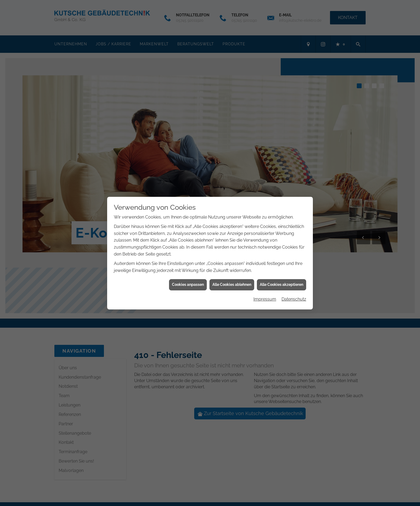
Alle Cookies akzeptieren (282, 280)
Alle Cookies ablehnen (232, 280)
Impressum (265, 295)
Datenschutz (294, 295)
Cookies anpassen (188, 280)
